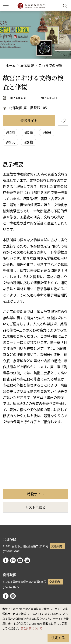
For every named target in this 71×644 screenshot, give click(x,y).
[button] (6, 6)
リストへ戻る (36, 507)
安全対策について (31, 628)
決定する (58, 638)
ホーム (11, 65)
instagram (13, 560)
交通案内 (57, 546)
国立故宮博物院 (31, 6)
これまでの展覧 (50, 65)
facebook (6, 560)
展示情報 (27, 65)
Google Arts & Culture (27, 560)
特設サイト (29, 121)
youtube (20, 560)
